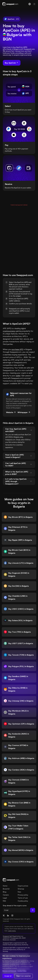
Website (11, 412)
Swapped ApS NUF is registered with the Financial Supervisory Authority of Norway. (17, 949)
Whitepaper (24, 412)
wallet (18, 376)
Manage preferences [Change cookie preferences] (9, 971)
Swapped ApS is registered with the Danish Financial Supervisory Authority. (16, 944)
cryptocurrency (9, 331)
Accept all (8, 976)
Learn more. (12, 931)
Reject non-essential (24, 976)
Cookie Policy (22, 971)
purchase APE (17, 349)
